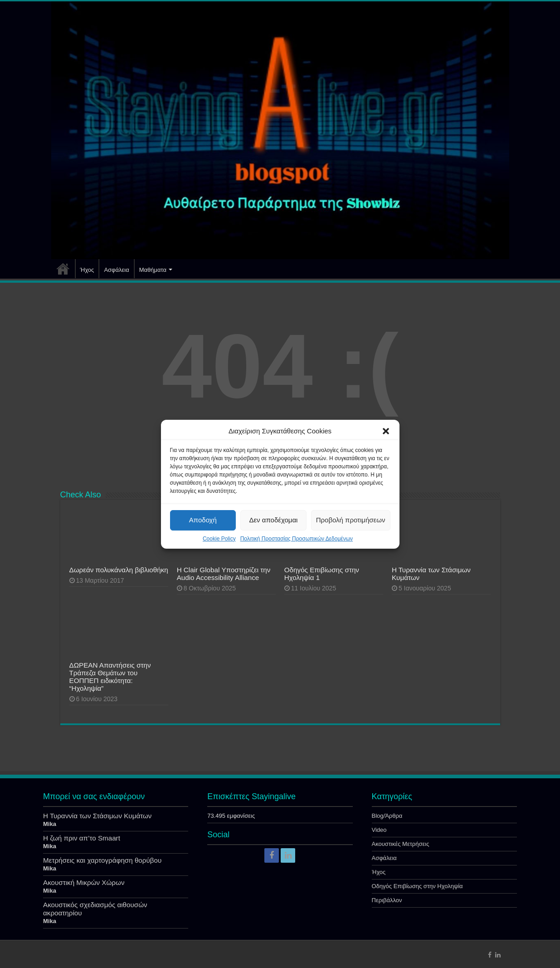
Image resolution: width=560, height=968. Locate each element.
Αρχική (63, 269)
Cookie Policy (219, 539)
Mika (50, 824)
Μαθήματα (153, 270)
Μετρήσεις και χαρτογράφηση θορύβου (102, 860)
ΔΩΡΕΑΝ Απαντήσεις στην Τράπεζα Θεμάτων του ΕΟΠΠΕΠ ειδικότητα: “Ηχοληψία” (110, 677)
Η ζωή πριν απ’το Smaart (82, 838)
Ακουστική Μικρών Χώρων (84, 882)
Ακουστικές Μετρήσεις (401, 844)
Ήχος (87, 270)
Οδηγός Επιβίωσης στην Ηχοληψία (417, 886)
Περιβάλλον (387, 900)
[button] (386, 431)
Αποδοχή (203, 520)
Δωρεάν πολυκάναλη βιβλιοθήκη (119, 570)
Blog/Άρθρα (387, 816)
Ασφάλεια (116, 270)
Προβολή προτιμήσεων (351, 520)
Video (379, 830)
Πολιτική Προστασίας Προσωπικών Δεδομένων (297, 539)
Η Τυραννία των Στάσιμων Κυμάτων (97, 816)
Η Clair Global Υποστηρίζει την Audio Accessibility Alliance (224, 574)
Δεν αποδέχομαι (273, 520)
